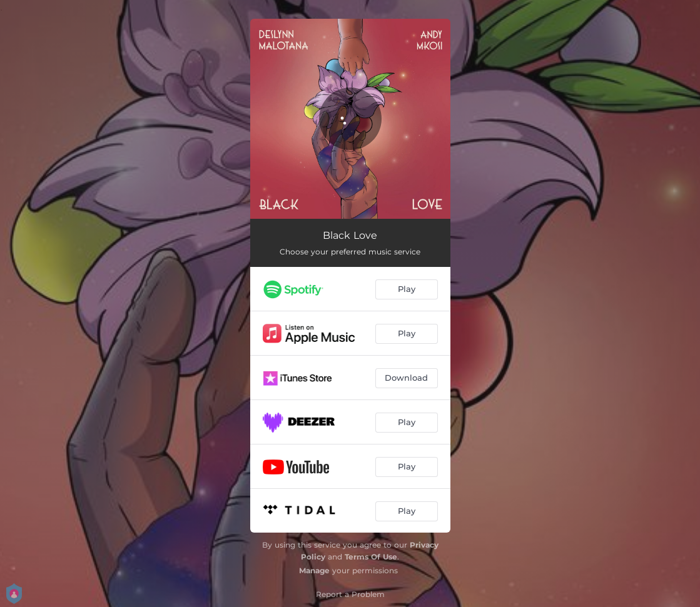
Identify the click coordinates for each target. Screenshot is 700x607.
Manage (314, 570)
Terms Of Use (371, 557)
